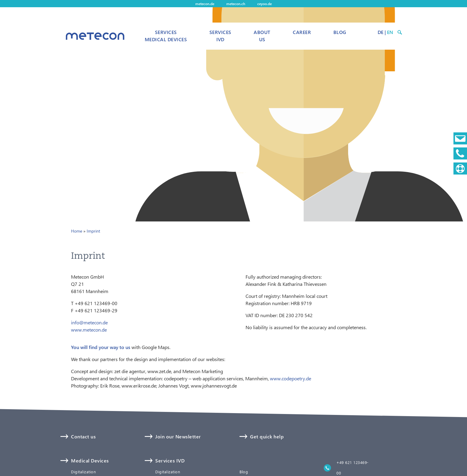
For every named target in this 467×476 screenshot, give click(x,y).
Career (302, 32)
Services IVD (220, 36)
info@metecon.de (89, 322)
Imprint (93, 231)
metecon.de (205, 4)
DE (380, 32)
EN (390, 32)
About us (262, 36)
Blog (340, 32)
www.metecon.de (89, 330)
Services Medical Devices (166, 36)
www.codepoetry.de (291, 378)
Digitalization (83, 472)
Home (77, 231)
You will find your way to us (101, 347)
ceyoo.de (264, 4)
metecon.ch (236, 4)
